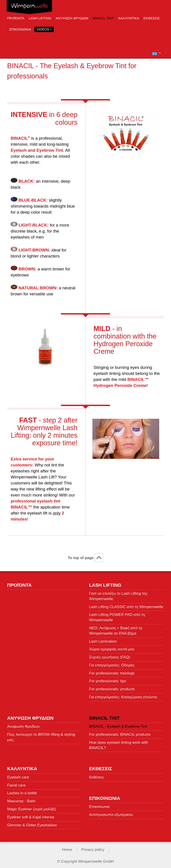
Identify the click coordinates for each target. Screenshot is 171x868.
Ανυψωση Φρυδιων (72, 18)
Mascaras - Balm (21, 800)
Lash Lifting (40, 18)
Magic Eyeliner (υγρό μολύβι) (32, 807)
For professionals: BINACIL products (120, 733)
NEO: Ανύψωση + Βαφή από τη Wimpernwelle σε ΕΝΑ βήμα (116, 629)
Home (67, 848)
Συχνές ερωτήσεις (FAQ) (110, 655)
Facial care (16, 783)
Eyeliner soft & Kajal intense (31, 815)
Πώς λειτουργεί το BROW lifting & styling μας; (41, 735)
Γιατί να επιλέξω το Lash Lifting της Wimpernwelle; (118, 594)
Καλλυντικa (129, 18)
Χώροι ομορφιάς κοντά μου (112, 648)
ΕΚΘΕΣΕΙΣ (152, 18)
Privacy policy (93, 848)
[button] (157, 53)
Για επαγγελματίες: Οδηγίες (112, 663)
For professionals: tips (108, 679)
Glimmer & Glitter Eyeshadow (32, 823)
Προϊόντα (16, 18)
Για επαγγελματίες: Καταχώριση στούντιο (123, 695)
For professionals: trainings (112, 671)
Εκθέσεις (97, 775)
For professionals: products (112, 687)
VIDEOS (44, 29)
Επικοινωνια (20, 29)
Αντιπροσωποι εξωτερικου (111, 813)
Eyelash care (18, 775)
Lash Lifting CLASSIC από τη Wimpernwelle (126, 605)
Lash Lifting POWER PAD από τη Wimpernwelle (117, 616)
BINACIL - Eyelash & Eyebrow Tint (118, 725)
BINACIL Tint (103, 18)
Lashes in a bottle (22, 791)
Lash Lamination (103, 640)
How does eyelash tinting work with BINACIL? (119, 743)
